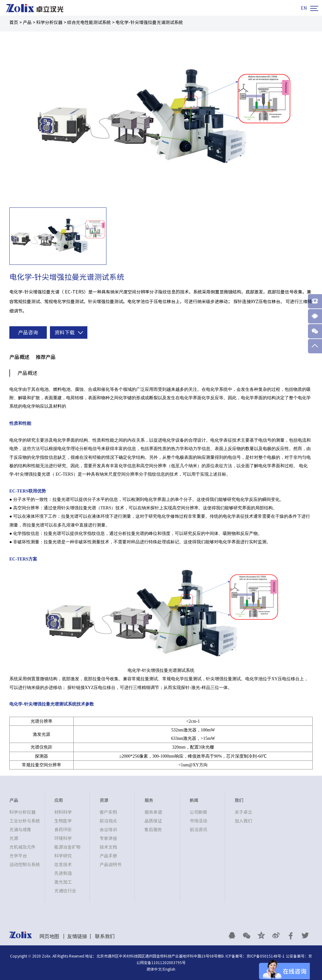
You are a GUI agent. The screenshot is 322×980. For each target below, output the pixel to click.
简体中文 (154, 969)
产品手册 (108, 856)
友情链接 (77, 936)
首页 (14, 22)
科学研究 (63, 856)
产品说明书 (110, 865)
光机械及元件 (22, 847)
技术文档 (108, 847)
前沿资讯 (198, 830)
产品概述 (19, 357)
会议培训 (108, 830)
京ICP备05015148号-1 (266, 956)
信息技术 (63, 865)
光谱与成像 (20, 830)
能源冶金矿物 (67, 847)
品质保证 (153, 821)
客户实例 (108, 812)
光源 (14, 838)
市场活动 (198, 821)
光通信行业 (65, 891)
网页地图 (49, 936)
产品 (27, 22)
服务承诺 (153, 812)
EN (304, 8)
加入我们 (243, 821)
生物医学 (63, 821)
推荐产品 (46, 357)
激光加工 (63, 882)
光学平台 (18, 856)
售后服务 (153, 830)
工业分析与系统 (25, 821)
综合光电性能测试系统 (89, 22)
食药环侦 (63, 830)
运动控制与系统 (25, 865)
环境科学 (63, 838)
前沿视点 (108, 821)
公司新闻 (198, 812)
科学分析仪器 (49, 22)
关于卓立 (243, 812)
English (169, 969)
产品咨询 (28, 332)
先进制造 (63, 873)
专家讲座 (108, 838)
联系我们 (105, 936)
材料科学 (63, 812)
